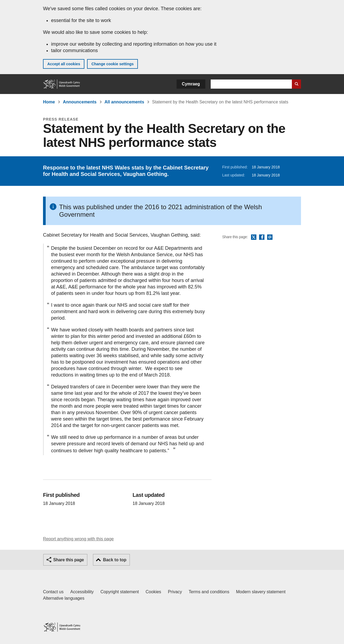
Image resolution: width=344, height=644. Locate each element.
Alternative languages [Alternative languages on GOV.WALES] (64, 598)
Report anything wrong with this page (78, 539)
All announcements (124, 102)
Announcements (80, 102)
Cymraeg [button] (191, 84)
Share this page (69, 560)
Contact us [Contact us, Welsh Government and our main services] (53, 592)
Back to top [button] (115, 560)
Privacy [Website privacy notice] (175, 592)
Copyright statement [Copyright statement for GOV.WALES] (120, 592)
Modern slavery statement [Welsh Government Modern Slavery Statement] (261, 592)
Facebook (262, 237)
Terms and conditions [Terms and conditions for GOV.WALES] (209, 592)
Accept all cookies (64, 64)
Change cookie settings (112, 64)
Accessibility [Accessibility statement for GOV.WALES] (82, 592)
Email (270, 237)
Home (49, 102)
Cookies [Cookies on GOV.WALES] (153, 592)
